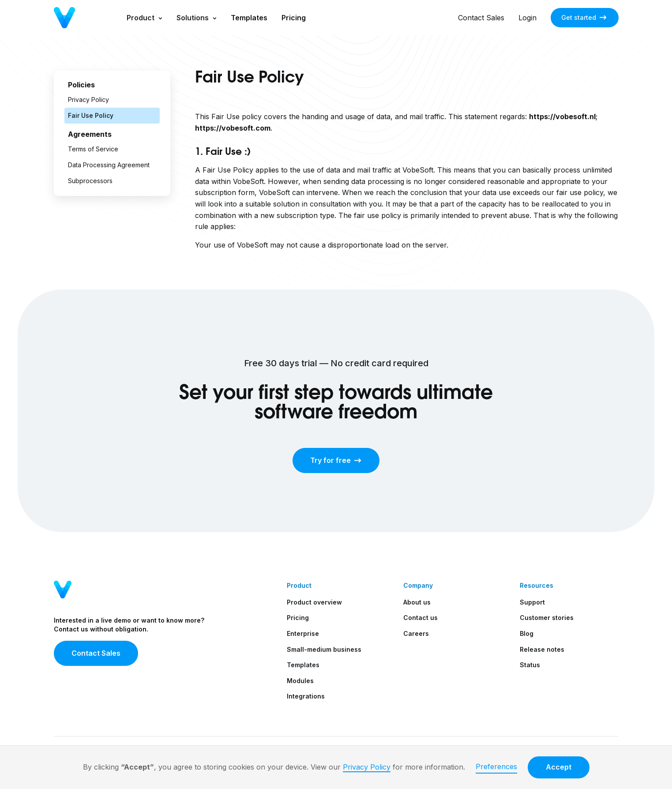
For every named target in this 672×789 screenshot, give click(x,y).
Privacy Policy (367, 767)
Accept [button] (559, 767)
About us (417, 602)
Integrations (306, 696)
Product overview (314, 602)
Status (530, 665)
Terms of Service (93, 149)
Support (532, 602)
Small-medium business (324, 649)
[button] (145, 18)
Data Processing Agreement (109, 165)
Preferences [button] (496, 766)
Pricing (294, 18)
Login (527, 18)
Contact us (420, 618)
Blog (527, 633)
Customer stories (547, 618)
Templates (249, 18)
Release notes (542, 649)
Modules (300, 681)
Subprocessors (90, 181)
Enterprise (303, 633)
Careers (416, 633)
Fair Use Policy (91, 115)
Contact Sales (481, 18)
